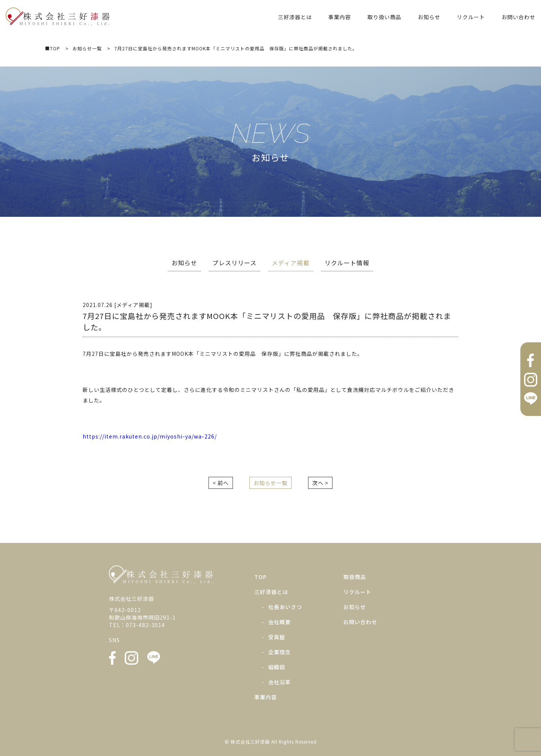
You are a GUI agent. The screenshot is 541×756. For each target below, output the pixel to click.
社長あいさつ (285, 607)
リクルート (471, 17)
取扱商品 (355, 577)
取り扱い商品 (384, 17)
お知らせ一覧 (270, 483)
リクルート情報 (347, 263)
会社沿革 (280, 682)
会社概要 (280, 622)
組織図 (277, 667)
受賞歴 (277, 637)
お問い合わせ (518, 17)
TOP (261, 577)
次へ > (320, 483)
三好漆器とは (295, 17)
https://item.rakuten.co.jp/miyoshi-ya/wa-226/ (150, 436)
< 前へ (221, 483)
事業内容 (340, 17)
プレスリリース (234, 263)
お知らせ (429, 17)
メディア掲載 (291, 263)
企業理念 (280, 652)
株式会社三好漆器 (58, 17)
